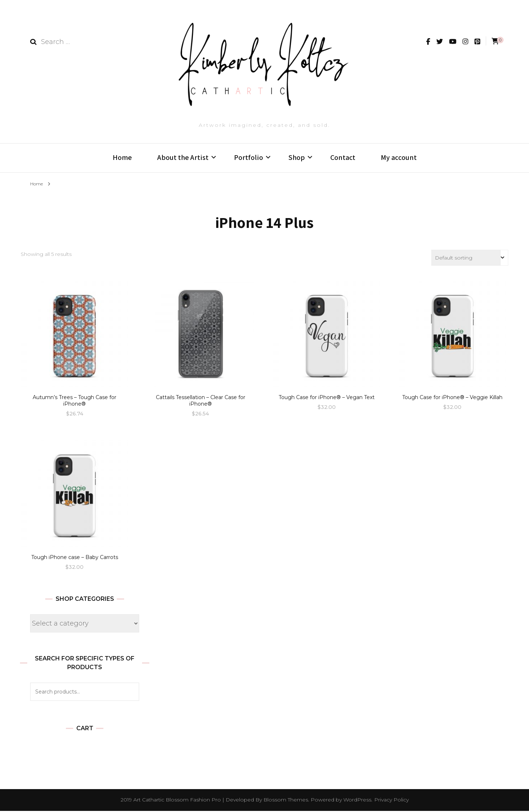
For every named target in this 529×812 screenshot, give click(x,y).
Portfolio (249, 157)
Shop (297, 157)
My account (399, 157)
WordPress (357, 801)
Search (130, 693)
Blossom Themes (286, 801)
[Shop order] (470, 259)
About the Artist (183, 157)
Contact (343, 157)
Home (122, 157)
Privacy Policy (391, 801)
